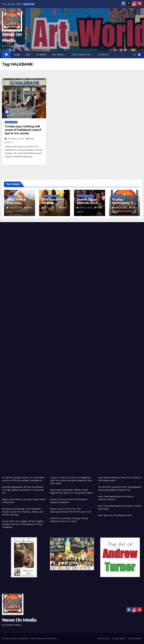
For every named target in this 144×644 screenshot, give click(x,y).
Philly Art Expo (104, 638)
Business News (11, 122)
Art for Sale (117, 196)
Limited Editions (135, 638)
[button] (135, 55)
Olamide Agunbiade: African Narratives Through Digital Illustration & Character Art (23, 490)
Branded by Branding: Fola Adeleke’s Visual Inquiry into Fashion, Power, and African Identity (23, 512)
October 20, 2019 (16, 139)
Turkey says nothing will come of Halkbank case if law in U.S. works (23, 130)
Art (28, 55)
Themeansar (52, 638)
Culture (11, 196)
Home (17, 55)
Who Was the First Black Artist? (115, 515)
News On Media (19, 620)
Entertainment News (51, 196)
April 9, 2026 (16, 208)
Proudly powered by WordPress (15, 638)
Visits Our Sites (81, 55)
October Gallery (119, 638)
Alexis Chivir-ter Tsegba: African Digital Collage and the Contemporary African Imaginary (23, 524)
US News (41, 55)
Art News (58, 55)
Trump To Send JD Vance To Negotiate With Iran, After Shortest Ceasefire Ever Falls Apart (71, 480)
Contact (104, 55)
